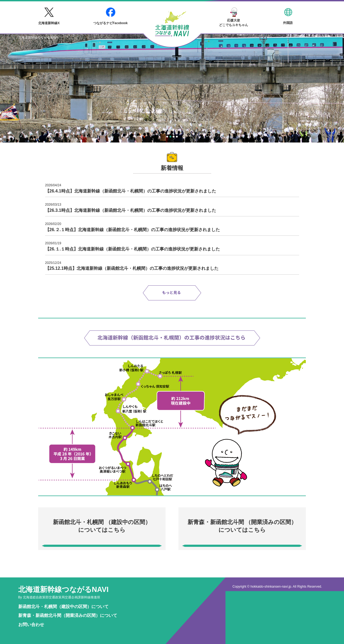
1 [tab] (167, 137)
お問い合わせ (31, 625)
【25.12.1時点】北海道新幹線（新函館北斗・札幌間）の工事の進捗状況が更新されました (132, 268)
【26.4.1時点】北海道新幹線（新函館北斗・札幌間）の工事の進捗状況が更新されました (131, 191)
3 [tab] (174, 137)
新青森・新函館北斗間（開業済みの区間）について (68, 615)
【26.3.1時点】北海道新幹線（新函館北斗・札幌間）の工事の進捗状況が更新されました (131, 210)
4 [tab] (177, 137)
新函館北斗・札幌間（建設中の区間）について (63, 607)
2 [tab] (170, 137)
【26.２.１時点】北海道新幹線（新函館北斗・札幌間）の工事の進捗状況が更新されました (133, 230)
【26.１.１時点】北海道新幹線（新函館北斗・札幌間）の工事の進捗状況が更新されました (133, 249)
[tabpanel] (172, 88)
